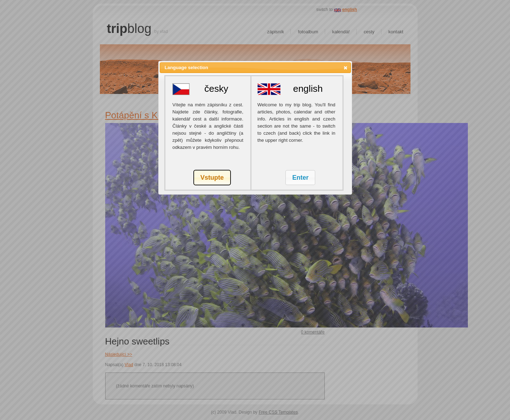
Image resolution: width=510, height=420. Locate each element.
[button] (345, 68)
